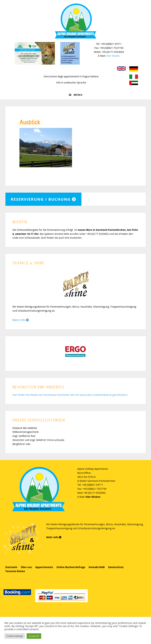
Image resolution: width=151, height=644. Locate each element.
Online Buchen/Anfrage (71, 567)
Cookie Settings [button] (15, 636)
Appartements (44, 567)
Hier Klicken (113, 56)
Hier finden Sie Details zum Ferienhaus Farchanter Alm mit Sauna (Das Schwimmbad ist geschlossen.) (70, 395)
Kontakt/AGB (97, 567)
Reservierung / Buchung (43, 199)
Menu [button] (78, 95)
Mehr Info (21, 320)
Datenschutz (116, 567)
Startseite (11, 567)
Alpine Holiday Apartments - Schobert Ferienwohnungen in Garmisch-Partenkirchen (75, 21)
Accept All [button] (34, 636)
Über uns (26, 567)
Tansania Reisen (15, 571)
